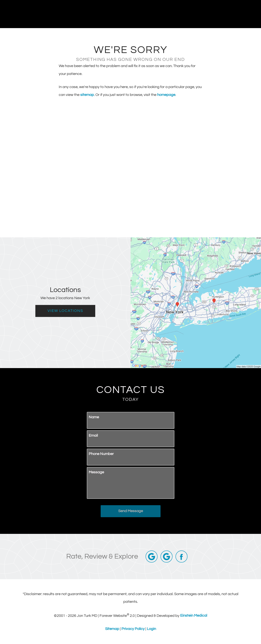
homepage (166, 95)
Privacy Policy (133, 629)
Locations (197, 14)
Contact (221, 14)
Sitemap (112, 629)
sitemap (87, 95)
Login (151, 629)
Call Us (175, 14)
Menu (243, 14)
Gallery (155, 14)
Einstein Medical (194, 616)
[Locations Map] (196, 303)
